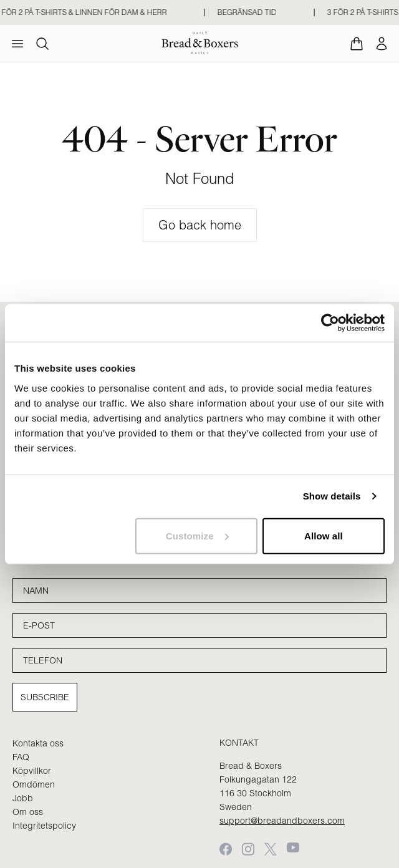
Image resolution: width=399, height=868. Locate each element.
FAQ (21, 757)
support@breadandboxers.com (282, 821)
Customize (197, 535)
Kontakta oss (38, 743)
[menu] (17, 44)
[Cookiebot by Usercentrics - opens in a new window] (330, 323)
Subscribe (45, 697)
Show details (332, 496)
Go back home (200, 225)
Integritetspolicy (44, 826)
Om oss (28, 812)
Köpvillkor (32, 771)
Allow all (324, 535)
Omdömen (34, 784)
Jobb (23, 798)
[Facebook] (226, 849)
